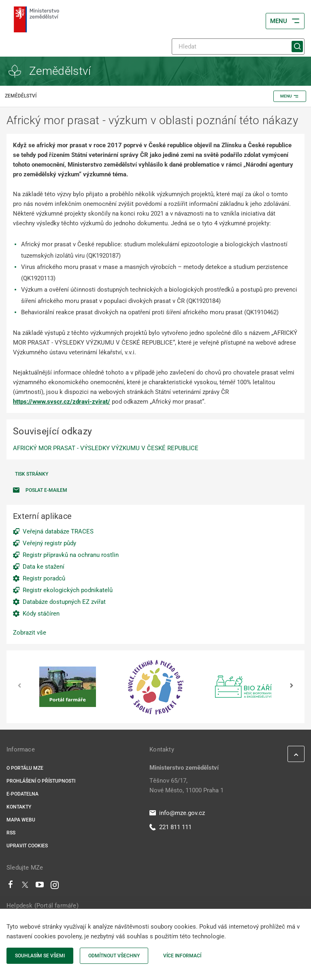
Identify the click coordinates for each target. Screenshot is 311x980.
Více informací (182, 956)
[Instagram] (55, 887)
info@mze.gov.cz (177, 813)
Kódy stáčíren (41, 614)
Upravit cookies (27, 846)
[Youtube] (40, 887)
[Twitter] (25, 887)
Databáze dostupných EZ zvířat (64, 602)
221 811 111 (170, 827)
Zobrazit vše (30, 633)
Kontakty (19, 807)
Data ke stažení (44, 567)
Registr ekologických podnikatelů (68, 590)
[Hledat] (238, 47)
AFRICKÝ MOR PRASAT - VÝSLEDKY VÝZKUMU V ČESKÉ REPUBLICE (106, 448)
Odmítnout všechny (114, 956)
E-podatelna (22, 794)
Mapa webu (21, 820)
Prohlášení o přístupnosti (41, 781)
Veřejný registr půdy (49, 543)
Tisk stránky (32, 474)
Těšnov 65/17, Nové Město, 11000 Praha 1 (186, 785)
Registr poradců (44, 578)
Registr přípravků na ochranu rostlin (71, 555)
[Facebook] (11, 887)
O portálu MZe (25, 768)
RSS (11, 833)
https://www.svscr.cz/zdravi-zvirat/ (62, 402)
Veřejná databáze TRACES (58, 531)
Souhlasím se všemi (40, 956)
